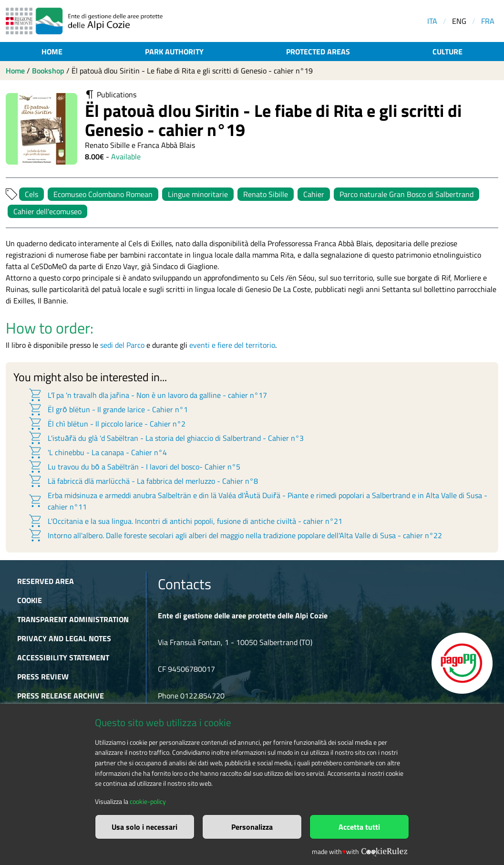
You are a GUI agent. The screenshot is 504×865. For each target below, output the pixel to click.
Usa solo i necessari (144, 827)
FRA (488, 21)
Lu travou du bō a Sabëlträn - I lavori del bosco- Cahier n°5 (134, 467)
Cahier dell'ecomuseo (47, 211)
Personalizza (252, 827)
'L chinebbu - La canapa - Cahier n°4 (97, 452)
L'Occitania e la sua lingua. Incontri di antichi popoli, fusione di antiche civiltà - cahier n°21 (185, 521)
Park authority (174, 52)
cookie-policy (148, 802)
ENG (459, 21)
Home (52, 52)
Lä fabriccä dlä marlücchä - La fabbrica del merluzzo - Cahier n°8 (143, 481)
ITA (432, 21)
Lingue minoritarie (198, 194)
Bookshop (48, 71)
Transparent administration (73, 619)
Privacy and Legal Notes (64, 638)
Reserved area (46, 581)
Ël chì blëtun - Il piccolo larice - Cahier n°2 (107, 424)
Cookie (30, 600)
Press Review (43, 677)
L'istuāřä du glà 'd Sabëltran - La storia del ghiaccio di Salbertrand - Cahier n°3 (166, 438)
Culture (447, 52)
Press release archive (61, 696)
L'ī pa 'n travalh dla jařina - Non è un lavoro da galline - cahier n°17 (147, 395)
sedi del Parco (122, 345)
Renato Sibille (266, 194)
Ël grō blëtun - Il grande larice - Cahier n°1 (108, 409)
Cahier (314, 194)
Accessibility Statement (63, 657)
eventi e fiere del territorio (232, 345)
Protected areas (318, 52)
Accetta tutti (359, 827)
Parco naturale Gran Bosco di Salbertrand (406, 194)
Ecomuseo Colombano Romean (103, 194)
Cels (31, 194)
